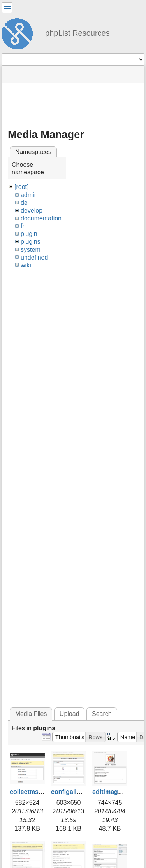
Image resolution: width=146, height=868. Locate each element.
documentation (41, 218)
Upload (69, 714)
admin (29, 195)
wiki (26, 265)
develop (32, 211)
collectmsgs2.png (36, 792)
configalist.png (73, 792)
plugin (29, 234)
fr (23, 226)
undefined (34, 257)
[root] (21, 187)
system (31, 250)
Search (102, 714)
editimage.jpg (112, 792)
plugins (31, 242)
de (24, 203)
